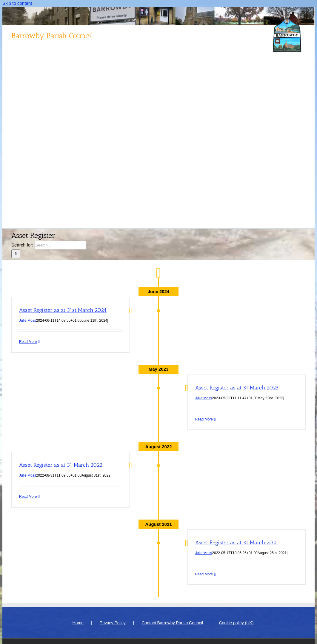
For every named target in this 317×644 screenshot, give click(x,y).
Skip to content (17, 3)
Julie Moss (28, 321)
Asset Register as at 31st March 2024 (63, 310)
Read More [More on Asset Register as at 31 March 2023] (204, 419)
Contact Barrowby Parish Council (172, 623)
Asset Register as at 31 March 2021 (237, 543)
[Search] (16, 254)
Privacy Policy (113, 623)
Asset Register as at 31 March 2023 (237, 388)
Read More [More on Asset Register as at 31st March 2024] (28, 342)
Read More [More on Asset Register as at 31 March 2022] (28, 497)
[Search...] (60, 245)
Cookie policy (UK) (236, 623)
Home (78, 623)
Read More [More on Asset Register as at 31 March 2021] (204, 574)
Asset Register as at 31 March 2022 (61, 465)
